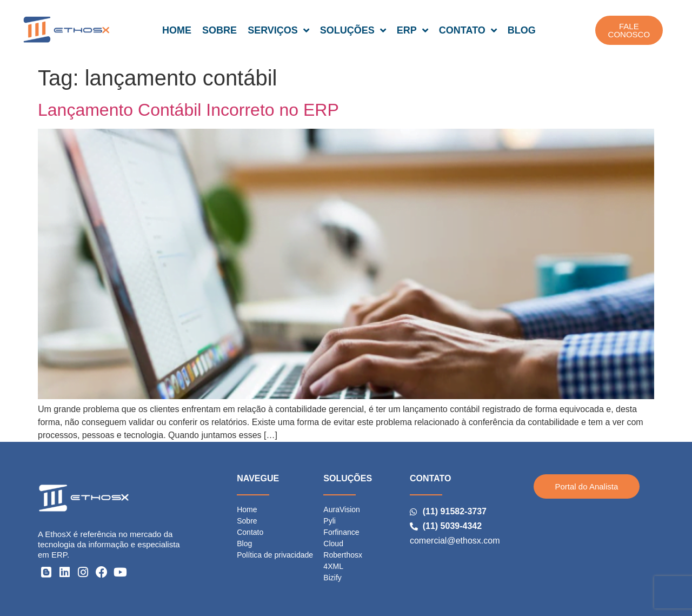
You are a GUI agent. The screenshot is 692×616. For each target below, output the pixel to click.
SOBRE (219, 30)
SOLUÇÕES (353, 30)
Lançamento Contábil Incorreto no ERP (188, 110)
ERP (412, 30)
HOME (177, 30)
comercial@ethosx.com (455, 541)
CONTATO (468, 30)
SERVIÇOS (278, 30)
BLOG (522, 30)
